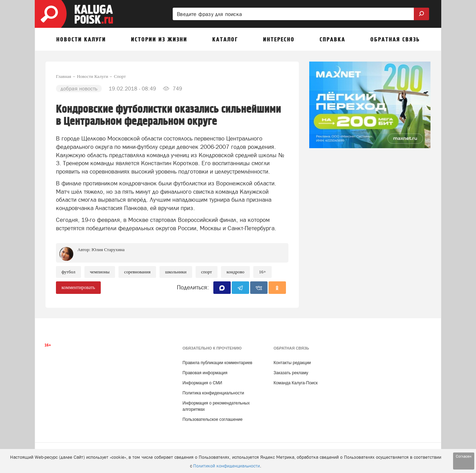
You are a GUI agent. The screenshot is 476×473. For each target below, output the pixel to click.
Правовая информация (205, 373)
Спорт (207, 272)
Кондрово (235, 272)
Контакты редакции (292, 363)
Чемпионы (100, 272)
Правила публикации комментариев (217, 363)
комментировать (78, 287)
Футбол (68, 272)
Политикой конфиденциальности (227, 466)
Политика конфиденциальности (213, 393)
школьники (176, 272)
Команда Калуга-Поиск (296, 383)
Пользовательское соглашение (212, 419)
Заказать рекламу (291, 373)
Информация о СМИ (202, 383)
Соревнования (137, 272)
